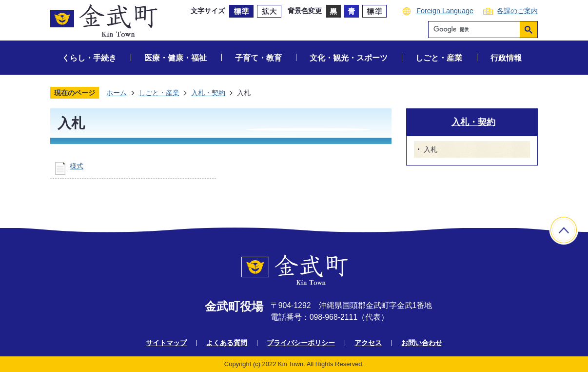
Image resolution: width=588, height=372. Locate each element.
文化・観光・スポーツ (349, 58)
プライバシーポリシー (301, 343)
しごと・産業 (439, 58)
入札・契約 (208, 93)
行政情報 (506, 58)
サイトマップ (166, 343)
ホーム (117, 93)
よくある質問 (227, 343)
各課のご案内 (517, 11)
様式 (77, 166)
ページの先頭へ (564, 230)
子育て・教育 (258, 58)
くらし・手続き (89, 58)
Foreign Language (445, 11)
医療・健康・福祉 (176, 58)
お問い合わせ (422, 343)
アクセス (368, 343)
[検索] (477, 30)
